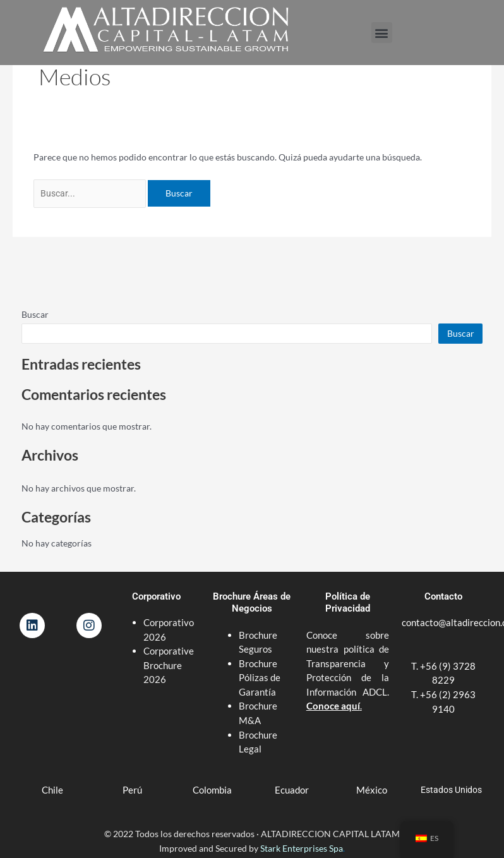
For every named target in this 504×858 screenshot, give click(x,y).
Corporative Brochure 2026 (169, 665)
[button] (382, 33)
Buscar (35, 314)
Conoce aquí (333, 706)
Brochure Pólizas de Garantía (260, 678)
